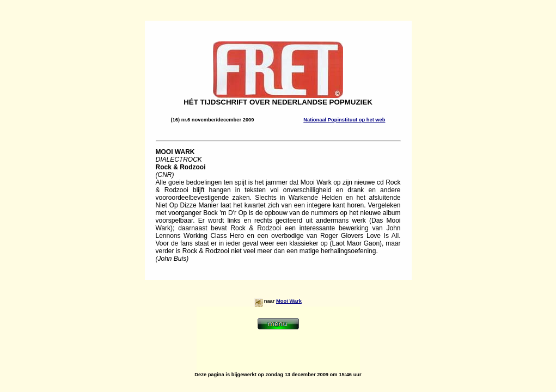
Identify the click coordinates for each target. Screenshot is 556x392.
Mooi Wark (289, 301)
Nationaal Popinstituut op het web (344, 120)
